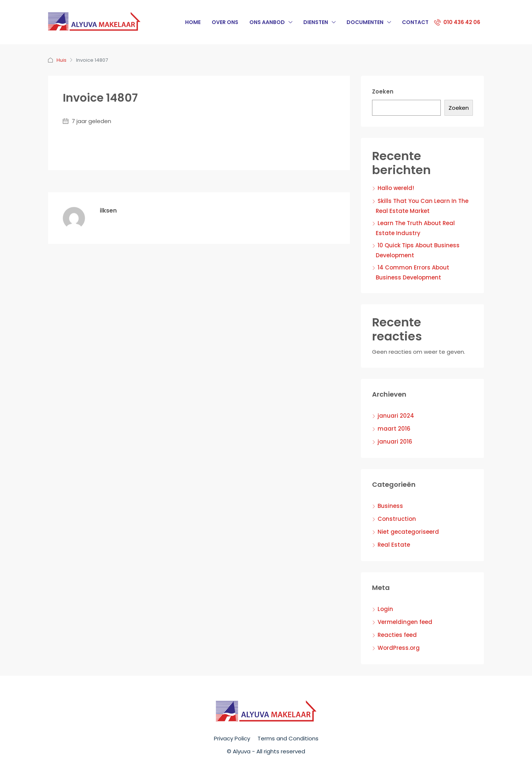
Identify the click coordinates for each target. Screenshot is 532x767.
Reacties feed (397, 635)
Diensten (316, 22)
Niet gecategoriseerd (408, 532)
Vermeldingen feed (405, 622)
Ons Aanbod (267, 22)
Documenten (365, 22)
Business (390, 506)
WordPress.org (399, 648)
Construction (397, 519)
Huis (62, 60)
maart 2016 (394, 429)
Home (193, 22)
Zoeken (383, 91)
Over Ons (225, 22)
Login (385, 609)
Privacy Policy (232, 738)
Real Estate (394, 545)
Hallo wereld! (396, 188)
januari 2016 (395, 442)
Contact (415, 22)
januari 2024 (396, 416)
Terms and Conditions (288, 738)
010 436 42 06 (457, 22)
